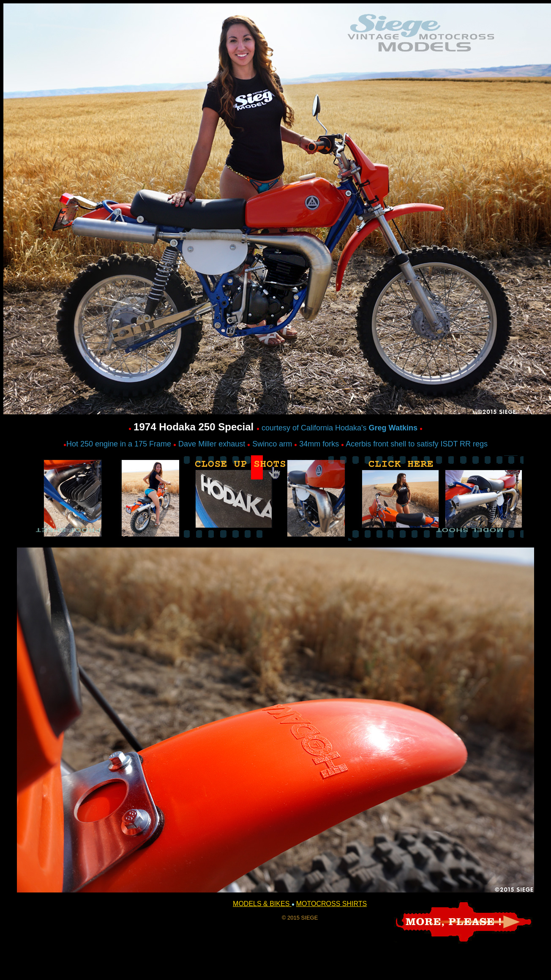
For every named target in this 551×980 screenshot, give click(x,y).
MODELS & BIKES (262, 904)
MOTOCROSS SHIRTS (331, 904)
